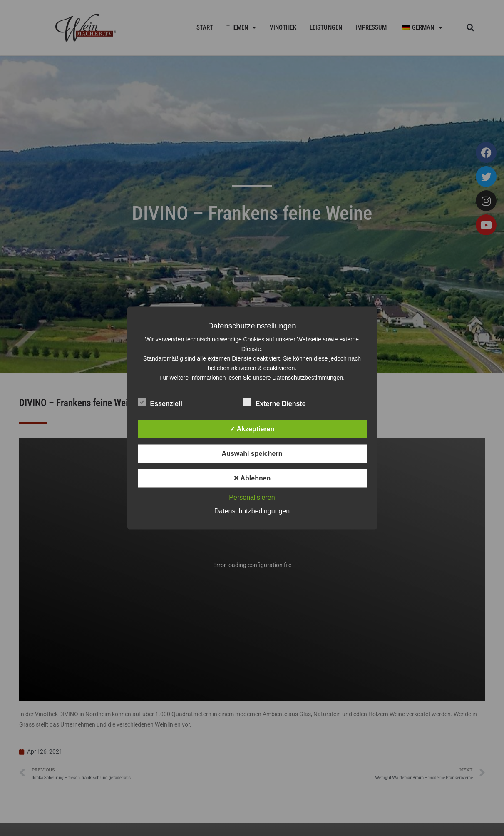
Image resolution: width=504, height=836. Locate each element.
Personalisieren (252, 497)
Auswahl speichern (252, 454)
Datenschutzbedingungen (252, 511)
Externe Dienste (274, 402)
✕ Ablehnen (252, 478)
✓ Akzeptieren (252, 429)
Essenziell (160, 402)
